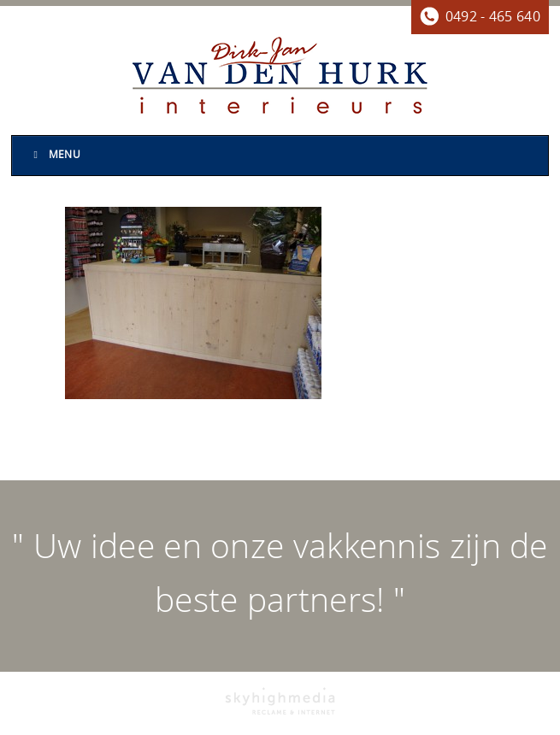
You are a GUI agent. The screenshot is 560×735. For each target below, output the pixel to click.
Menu (55, 155)
